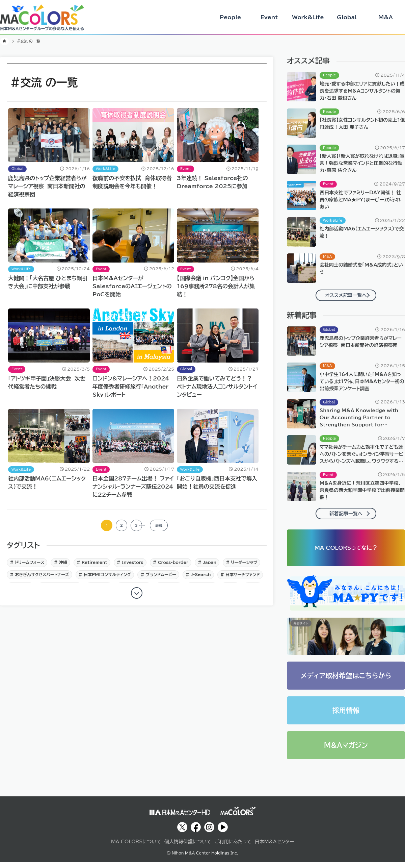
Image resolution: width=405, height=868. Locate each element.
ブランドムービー (160, 578)
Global (347, 17)
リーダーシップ (243, 566)
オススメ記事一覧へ (346, 295)
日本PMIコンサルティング (107, 578)
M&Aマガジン (346, 751)
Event (269, 17)
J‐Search (200, 578)
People (230, 17)
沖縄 (62, 566)
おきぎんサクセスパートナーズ (41, 578)
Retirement (94, 566)
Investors (132, 566)
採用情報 (346, 716)
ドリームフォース (29, 566)
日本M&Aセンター (274, 847)
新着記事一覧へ (346, 514)
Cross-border (172, 566)
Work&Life (308, 17)
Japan (209, 566)
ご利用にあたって (233, 847)
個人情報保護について (188, 847)
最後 (165, 527)
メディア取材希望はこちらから (346, 681)
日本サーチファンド (242, 578)
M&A (386, 17)
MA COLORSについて (136, 847)
